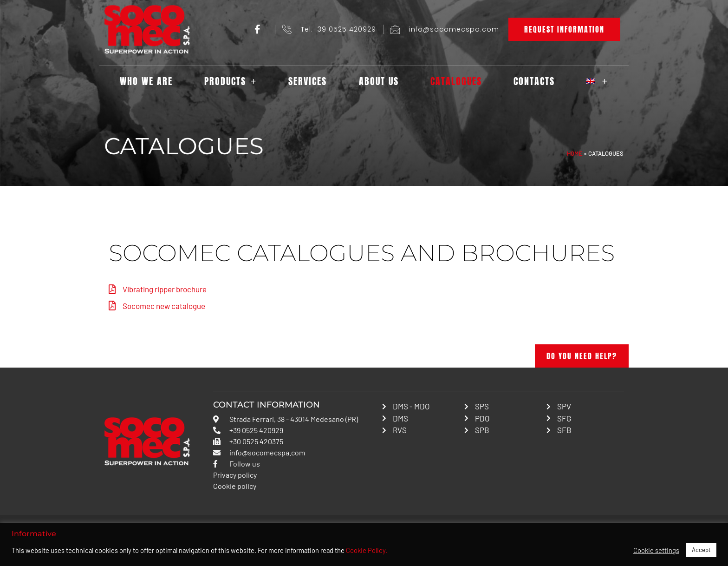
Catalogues (456, 81)
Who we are (146, 81)
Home (575, 153)
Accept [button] (701, 550)
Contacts (534, 81)
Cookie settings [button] (656, 550)
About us (379, 81)
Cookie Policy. (367, 550)
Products (231, 81)
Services (308, 81)
